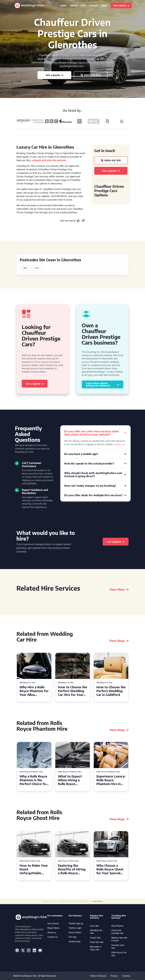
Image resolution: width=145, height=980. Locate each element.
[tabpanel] (34, 677)
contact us (119, 444)
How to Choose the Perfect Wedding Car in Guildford (111, 691)
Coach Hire (95, 938)
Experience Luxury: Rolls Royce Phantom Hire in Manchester (111, 780)
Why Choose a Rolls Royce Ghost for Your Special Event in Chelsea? (110, 869)
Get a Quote (53, 923)
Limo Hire (94, 926)
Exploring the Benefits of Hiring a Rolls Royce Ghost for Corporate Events (72, 869)
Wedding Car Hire (27, 683)
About (74, 5)
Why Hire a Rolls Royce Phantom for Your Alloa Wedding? (34, 691)
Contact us (52, 937)
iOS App (73, 937)
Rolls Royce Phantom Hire (31, 772)
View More (119, 589)
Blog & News (53, 928)
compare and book (42, 160)
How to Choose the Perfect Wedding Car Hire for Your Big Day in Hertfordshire (73, 691)
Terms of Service (98, 976)
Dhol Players (117, 926)
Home (64, 5)
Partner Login (75, 928)
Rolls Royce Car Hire (119, 954)
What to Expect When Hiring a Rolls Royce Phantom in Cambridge (70, 780)
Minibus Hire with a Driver (119, 939)
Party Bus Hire (97, 942)
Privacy (114, 976)
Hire (83, 5)
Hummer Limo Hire (118, 947)
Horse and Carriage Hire (117, 932)
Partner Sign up (76, 923)
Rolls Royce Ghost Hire (30, 861)
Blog (104, 5)
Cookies (126, 976)
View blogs (119, 641)
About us (52, 932)
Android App (75, 941)
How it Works (75, 932)
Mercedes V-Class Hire (96, 948)
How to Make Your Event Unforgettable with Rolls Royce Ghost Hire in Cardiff (34, 869)
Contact (94, 5)
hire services (59, 160)
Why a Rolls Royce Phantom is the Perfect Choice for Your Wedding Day (34, 780)
